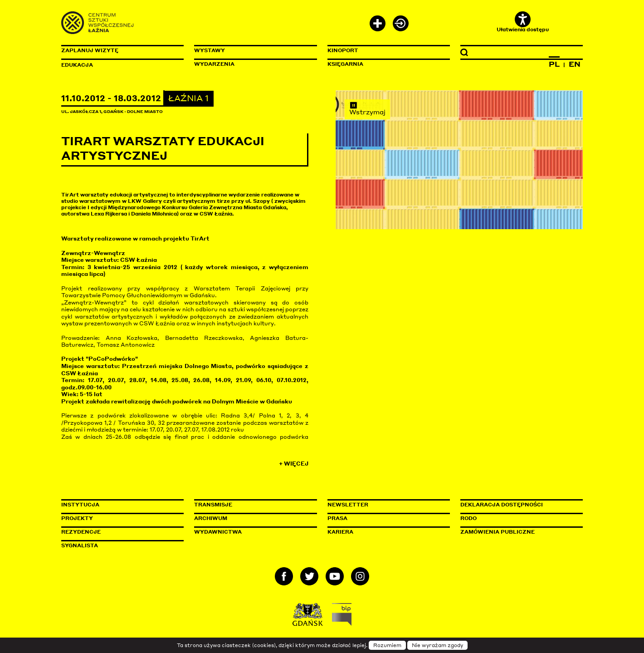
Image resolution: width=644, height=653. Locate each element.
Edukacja (77, 65)
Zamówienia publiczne (518, 532)
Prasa (337, 518)
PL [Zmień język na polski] (554, 64)
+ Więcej (294, 464)
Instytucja (80, 505)
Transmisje (252, 505)
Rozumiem (387, 645)
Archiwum (211, 518)
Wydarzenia (214, 64)
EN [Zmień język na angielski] (575, 64)
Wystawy (210, 50)
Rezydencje (81, 532)
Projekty (77, 518)
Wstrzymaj (367, 108)
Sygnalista (80, 545)
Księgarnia (345, 64)
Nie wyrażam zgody (437, 645)
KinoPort (343, 50)
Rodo (468, 518)
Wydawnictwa (218, 532)
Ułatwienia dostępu (523, 22)
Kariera (340, 532)
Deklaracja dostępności (502, 505)
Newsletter (348, 505)
